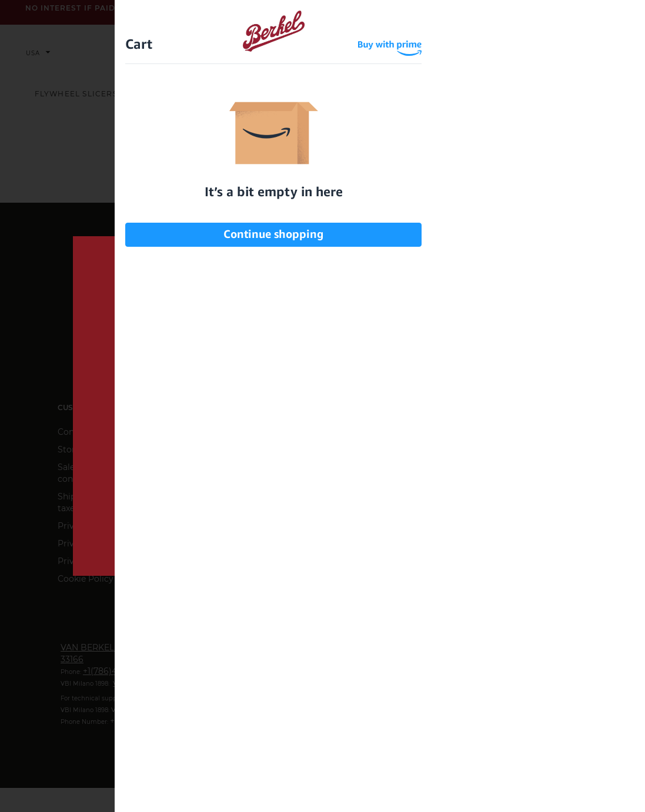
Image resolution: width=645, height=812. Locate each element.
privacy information (407, 494)
